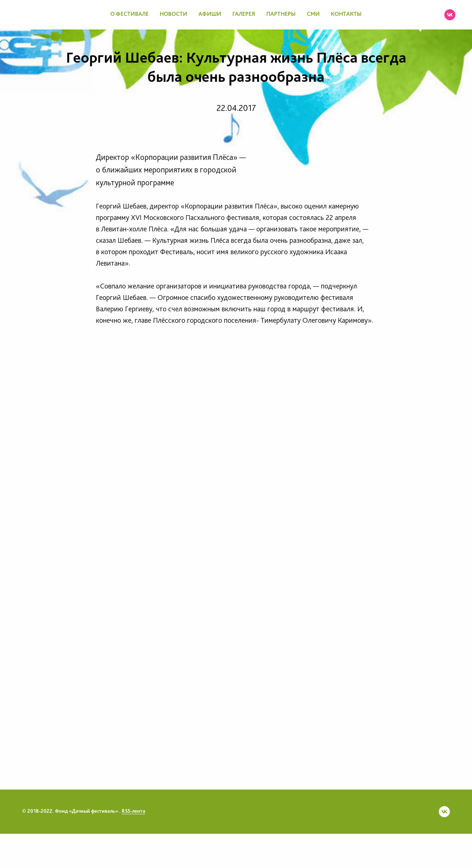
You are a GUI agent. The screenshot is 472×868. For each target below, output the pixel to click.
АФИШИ (210, 15)
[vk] (450, 15)
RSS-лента (133, 811)
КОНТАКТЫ (346, 15)
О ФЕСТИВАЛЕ (129, 15)
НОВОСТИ (173, 15)
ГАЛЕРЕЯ (244, 15)
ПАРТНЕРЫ (281, 15)
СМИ (313, 15)
